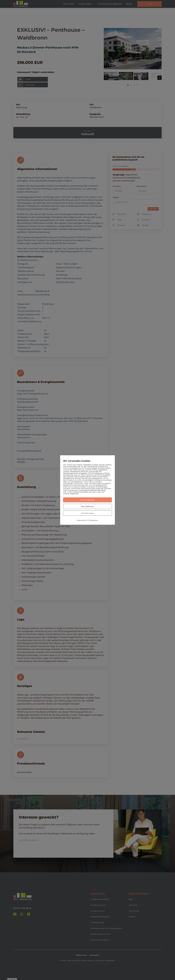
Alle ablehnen (88, 506)
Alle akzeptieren (88, 500)
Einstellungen (88, 513)
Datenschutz (82, 520)
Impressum (94, 520)
